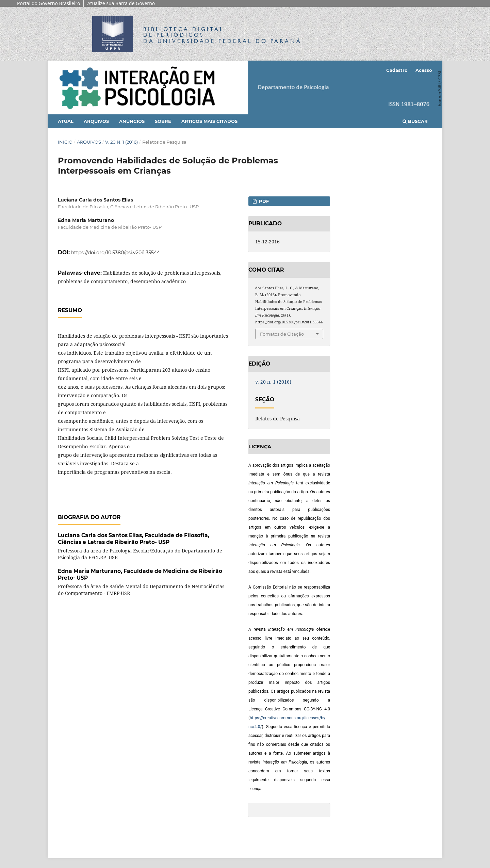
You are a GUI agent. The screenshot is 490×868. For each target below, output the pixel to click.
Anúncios (132, 121)
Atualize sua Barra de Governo (121, 3)
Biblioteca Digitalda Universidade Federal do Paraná (223, 35)
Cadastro (397, 70)
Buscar (415, 121)
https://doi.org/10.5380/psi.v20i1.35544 (116, 253)
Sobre (163, 121)
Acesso (424, 70)
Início (65, 142)
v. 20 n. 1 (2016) (121, 142)
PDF (263, 201)
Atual (66, 121)
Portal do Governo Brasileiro (48, 3)
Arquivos (96, 121)
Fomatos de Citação (282, 334)
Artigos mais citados (209, 121)
